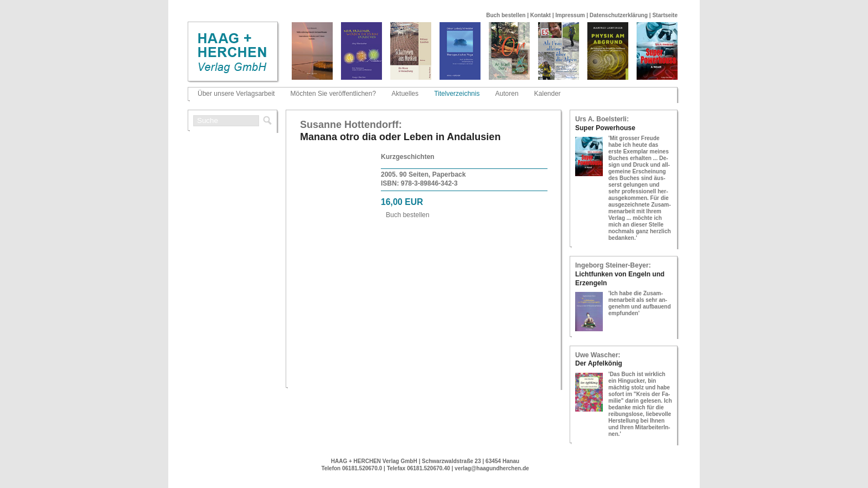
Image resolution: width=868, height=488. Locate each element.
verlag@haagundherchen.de (492, 468)
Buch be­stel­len (408, 215)
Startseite (665, 15)
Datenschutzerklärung (619, 15)
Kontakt (541, 15)
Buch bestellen (506, 15)
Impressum (570, 15)
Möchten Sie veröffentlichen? (334, 94)
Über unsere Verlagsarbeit (236, 94)
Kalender (547, 94)
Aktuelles (405, 94)
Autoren (507, 94)
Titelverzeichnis (457, 94)
